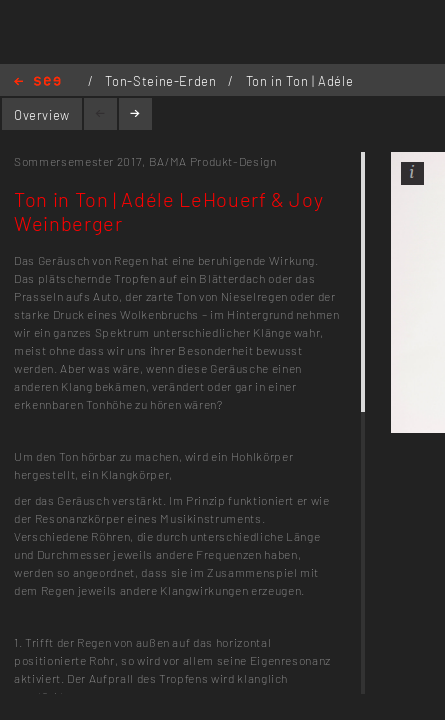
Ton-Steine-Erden (162, 81)
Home (37, 82)
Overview (42, 115)
